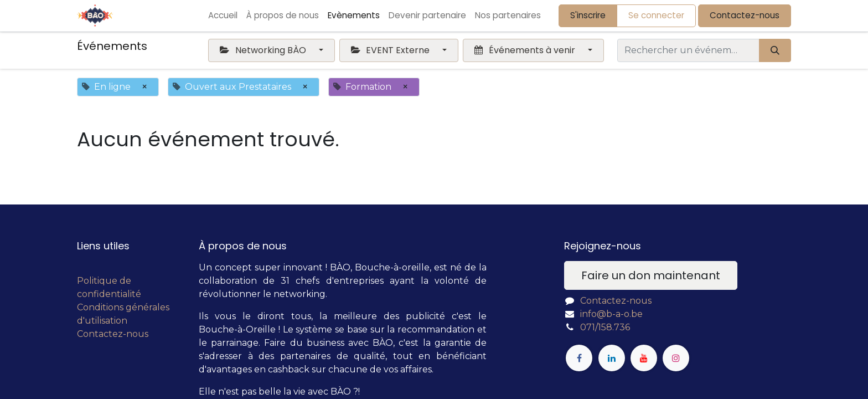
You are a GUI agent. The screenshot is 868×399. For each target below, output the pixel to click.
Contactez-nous (745, 15)
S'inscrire (588, 15)
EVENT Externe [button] (391, 50)
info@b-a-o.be (611, 314)
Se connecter (656, 15)
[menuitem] (223, 16)
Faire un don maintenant (651, 275)
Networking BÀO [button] (264, 50)
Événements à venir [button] (526, 50)
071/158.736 (605, 327)
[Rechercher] (775, 50)
